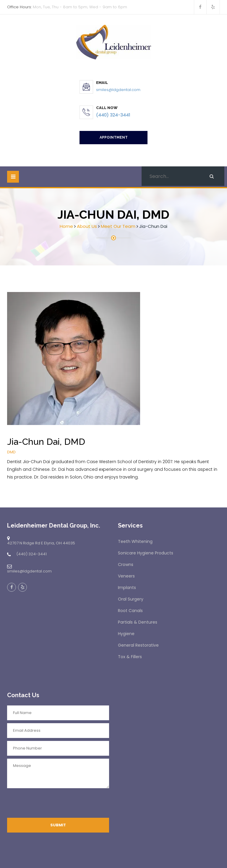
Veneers (126, 576)
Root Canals (130, 611)
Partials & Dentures (138, 622)
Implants (127, 588)
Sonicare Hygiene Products (146, 553)
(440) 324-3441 (113, 115)
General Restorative (138, 645)
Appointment (114, 137)
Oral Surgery (131, 599)
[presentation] (52, 804)
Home (66, 226)
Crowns (126, 564)
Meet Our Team (118, 226)
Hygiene (126, 634)
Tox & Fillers (130, 657)
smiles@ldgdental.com (118, 90)
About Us (87, 226)
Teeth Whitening (135, 541)
